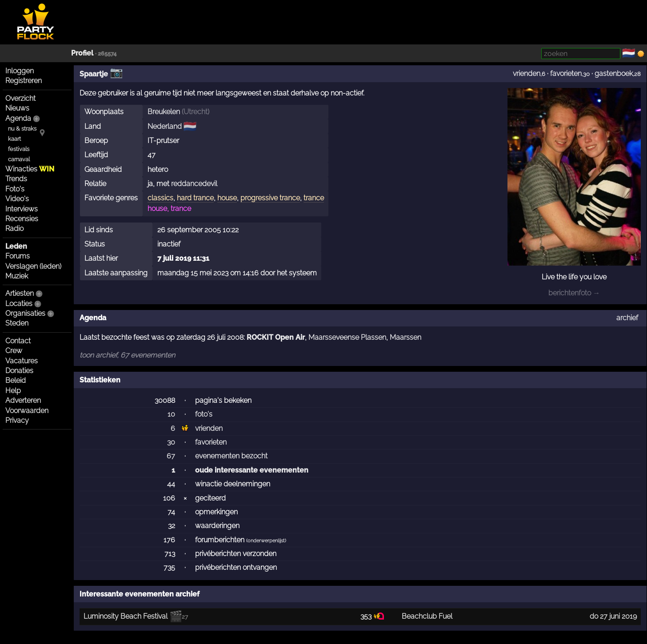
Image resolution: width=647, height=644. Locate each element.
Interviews (22, 209)
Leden (16, 246)
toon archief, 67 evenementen (127, 355)
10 (171, 414)
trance (314, 198)
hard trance (195, 198)
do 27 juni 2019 (613, 616)
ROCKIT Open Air (276, 337)
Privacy (17, 420)
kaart (14, 139)
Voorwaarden (27, 411)
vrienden (527, 74)
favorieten (566, 74)
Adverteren (23, 400)
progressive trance (270, 198)
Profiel (82, 53)
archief (627, 318)
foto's (204, 414)
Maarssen (405, 337)
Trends (16, 179)
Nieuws (17, 108)
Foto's (15, 189)
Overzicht (20, 98)
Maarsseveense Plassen (347, 337)
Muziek (17, 276)
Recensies (22, 219)
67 (171, 456)
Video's (17, 199)
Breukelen (164, 112)
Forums (18, 256)
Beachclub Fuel (427, 616)
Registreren (24, 81)
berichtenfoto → (574, 293)
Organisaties (25, 313)
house (227, 198)
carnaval (19, 159)
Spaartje (94, 74)
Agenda (18, 118)
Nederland (165, 126)
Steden (17, 323)
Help (13, 391)
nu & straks (22, 129)
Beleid (16, 380)
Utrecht (196, 112)
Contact (18, 341)
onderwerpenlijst (266, 541)
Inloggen (20, 71)
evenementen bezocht (231, 456)
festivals (19, 149)
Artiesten (20, 293)
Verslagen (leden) (33, 266)
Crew (14, 351)
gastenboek (614, 74)
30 (171, 442)
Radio (14, 229)
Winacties (30, 169)
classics (160, 198)
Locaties (19, 304)
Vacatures (22, 361)
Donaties (19, 371)
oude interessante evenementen (252, 470)
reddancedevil (194, 184)
